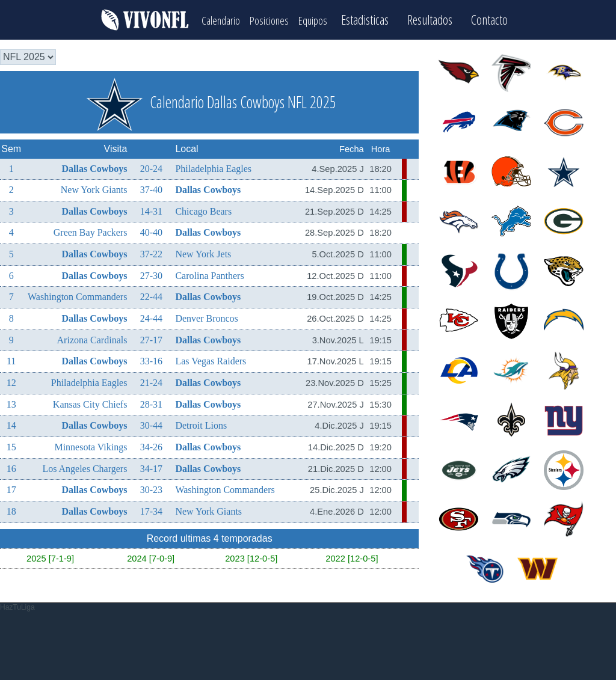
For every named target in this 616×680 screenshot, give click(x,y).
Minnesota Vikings (91, 444)
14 (11, 422)
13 (11, 401)
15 (11, 444)
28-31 (151, 401)
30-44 (151, 422)
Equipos (327, 18)
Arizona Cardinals (92, 337)
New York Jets (203, 251)
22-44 (151, 294)
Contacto (511, 18)
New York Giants (94, 187)
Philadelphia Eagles (213, 165)
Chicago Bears (203, 208)
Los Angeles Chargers (85, 466)
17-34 (151, 508)
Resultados (451, 18)
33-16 (151, 358)
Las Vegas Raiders (211, 358)
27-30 (151, 273)
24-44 (151, 315)
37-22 (151, 251)
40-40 (151, 229)
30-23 (151, 487)
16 (11, 466)
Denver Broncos (206, 315)
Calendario (207, 18)
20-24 (151, 165)
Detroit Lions (201, 422)
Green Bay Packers (91, 229)
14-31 (151, 208)
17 (11, 487)
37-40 (151, 187)
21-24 (151, 380)
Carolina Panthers (209, 273)
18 (11, 508)
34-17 (151, 466)
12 (11, 380)
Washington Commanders (77, 294)
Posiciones (270, 18)
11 (11, 358)
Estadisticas (387, 18)
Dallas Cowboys (95, 165)
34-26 (151, 444)
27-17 (151, 337)
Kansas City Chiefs (90, 401)
